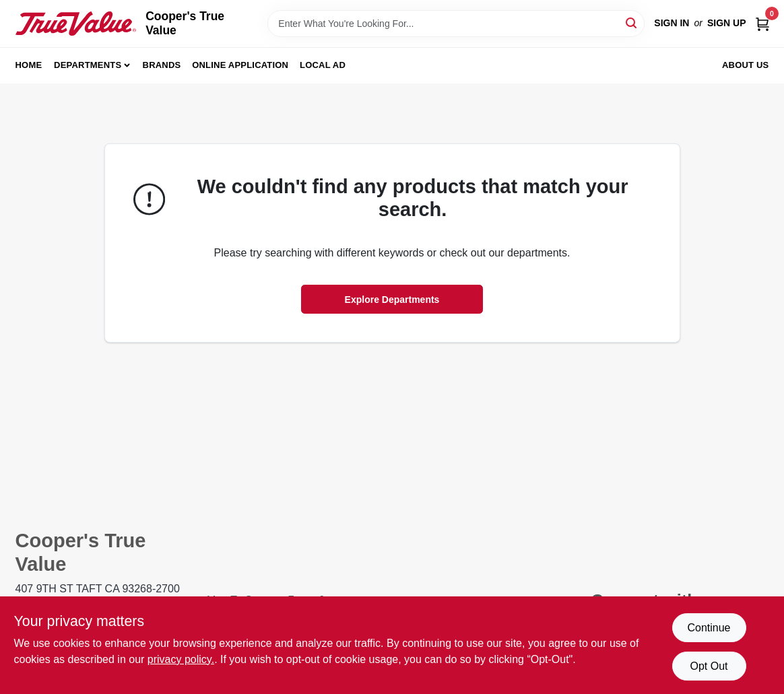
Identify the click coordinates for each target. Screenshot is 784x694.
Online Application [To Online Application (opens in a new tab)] (240, 65)
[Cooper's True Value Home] (76, 24)
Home (29, 65)
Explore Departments (392, 300)
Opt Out (709, 666)
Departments (88, 65)
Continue (709, 628)
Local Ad (323, 65)
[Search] (632, 23)
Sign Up (727, 23)
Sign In (672, 23)
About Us (746, 65)
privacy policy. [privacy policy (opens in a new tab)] (181, 659)
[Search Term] (456, 24)
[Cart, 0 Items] (762, 23)
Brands (162, 65)
